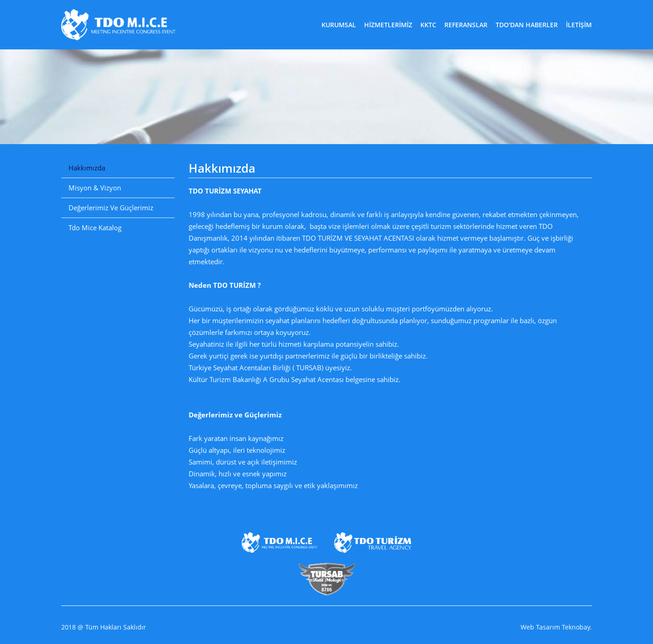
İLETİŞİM (579, 25)
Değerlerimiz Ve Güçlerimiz (111, 208)
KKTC (428, 25)
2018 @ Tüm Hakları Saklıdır (104, 627)
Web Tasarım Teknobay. (556, 627)
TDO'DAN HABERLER (527, 25)
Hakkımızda (87, 168)
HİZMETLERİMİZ (388, 25)
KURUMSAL (339, 25)
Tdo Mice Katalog (95, 228)
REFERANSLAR (466, 25)
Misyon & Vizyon (95, 188)
